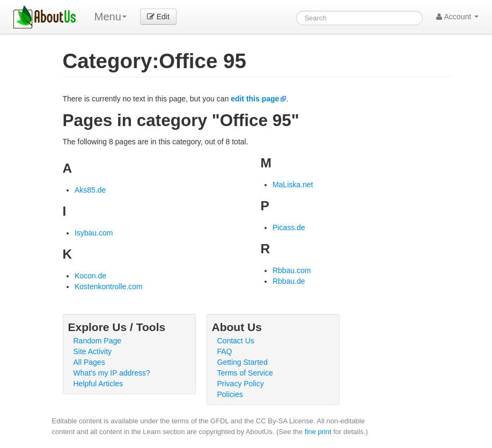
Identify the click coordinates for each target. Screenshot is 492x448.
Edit (158, 17)
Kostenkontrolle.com (109, 287)
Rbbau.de (289, 281)
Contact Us (236, 341)
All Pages (89, 362)
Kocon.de (90, 276)
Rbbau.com (292, 270)
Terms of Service (245, 373)
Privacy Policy (241, 384)
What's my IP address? (112, 373)
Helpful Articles (98, 384)
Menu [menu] (111, 17)
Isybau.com (94, 233)
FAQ (225, 351)
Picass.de (289, 227)
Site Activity (93, 351)
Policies (230, 394)
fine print (318, 432)
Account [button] (457, 17)
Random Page (98, 341)
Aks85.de (90, 190)
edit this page (255, 99)
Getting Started (243, 362)
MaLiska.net (293, 185)
